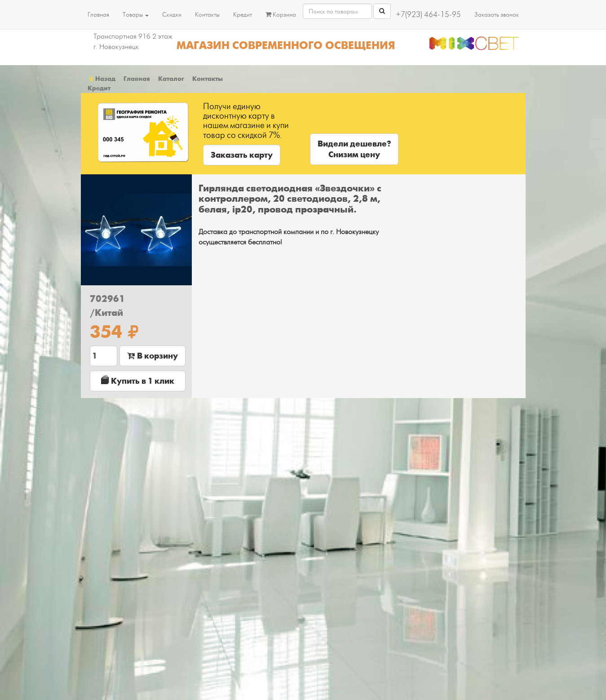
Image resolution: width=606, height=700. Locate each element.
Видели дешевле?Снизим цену (354, 149)
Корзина (281, 15)
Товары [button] (136, 15)
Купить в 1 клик (138, 381)
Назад (102, 79)
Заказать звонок (497, 15)
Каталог (171, 79)
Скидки (172, 15)
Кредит (243, 15)
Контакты (207, 15)
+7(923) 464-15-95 (428, 15)
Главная (98, 15)
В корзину (153, 356)
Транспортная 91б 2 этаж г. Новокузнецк (133, 42)
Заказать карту (242, 155)
